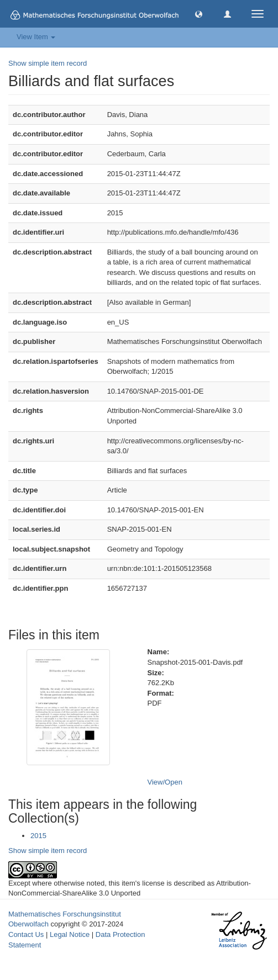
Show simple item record (48, 63)
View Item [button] (36, 37)
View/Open (165, 782)
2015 (38, 836)
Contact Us (26, 934)
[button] (199, 14)
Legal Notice (70, 934)
